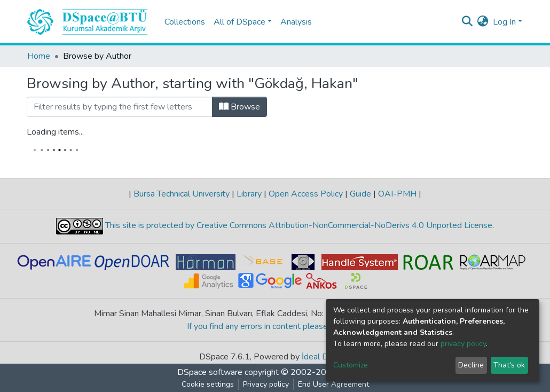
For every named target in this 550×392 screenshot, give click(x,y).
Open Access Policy (306, 194)
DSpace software (210, 372)
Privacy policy (266, 384)
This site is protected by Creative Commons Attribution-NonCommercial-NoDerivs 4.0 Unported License (298, 226)
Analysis (296, 22)
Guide (360, 194)
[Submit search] (467, 22)
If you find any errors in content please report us (275, 326)
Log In (504, 22)
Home (39, 56)
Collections (185, 22)
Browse (239, 107)
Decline (471, 365)
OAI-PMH (397, 194)
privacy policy (463, 344)
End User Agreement (333, 384)
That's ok (509, 365)
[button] (483, 22)
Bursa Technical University (182, 194)
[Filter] (120, 107)
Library (249, 194)
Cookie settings (208, 384)
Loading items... (55, 132)
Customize (351, 365)
